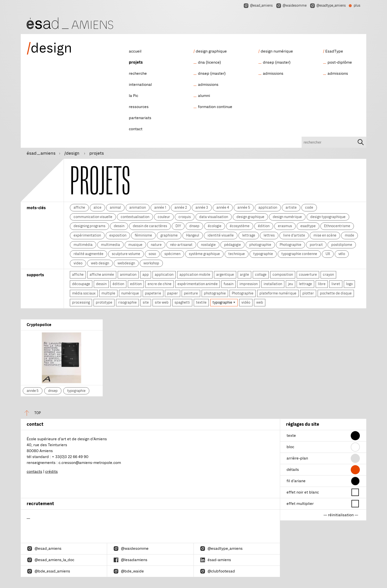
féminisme (143, 235)
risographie (127, 302)
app (146, 275)
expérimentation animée (198, 284)
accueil (135, 51)
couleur (164, 217)
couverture (308, 275)
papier (173, 293)
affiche (79, 207)
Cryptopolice (39, 325)
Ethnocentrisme (337, 226)
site (146, 302)
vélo (342, 254)
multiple (108, 293)
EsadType (334, 51)
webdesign (126, 263)
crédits (51, 472)
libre (322, 284)
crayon (328, 275)
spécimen (172, 254)
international (140, 85)
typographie (263, 254)
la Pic (134, 96)
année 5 (244, 207)
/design (72, 153)
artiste (291, 207)
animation (138, 207)
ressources (139, 107)
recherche (138, 73)
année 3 (202, 207)
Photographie (290, 245)
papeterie (153, 293)
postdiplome (342, 245)
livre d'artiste (294, 235)
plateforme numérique (278, 293)
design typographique (328, 217)
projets (136, 62)
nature (156, 245)
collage (261, 275)
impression (249, 284)
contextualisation (135, 217)
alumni (204, 96)
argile (244, 275)
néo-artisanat (181, 245)
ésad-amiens (215, 560)
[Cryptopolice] (62, 358)
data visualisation (214, 217)
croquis (185, 217)
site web (162, 302)
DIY (178, 226)
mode (349, 235)
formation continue (215, 107)
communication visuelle (93, 217)
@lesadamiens (130, 560)
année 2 (181, 207)
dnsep (194, 226)
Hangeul (193, 235)
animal (115, 207)
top (31, 413)
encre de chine (160, 284)
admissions (208, 85)
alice (97, 207)
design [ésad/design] (49, 48)
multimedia (110, 245)
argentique (225, 275)
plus (355, 6)
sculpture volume (126, 254)
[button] (355, 436)
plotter (308, 293)
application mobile (195, 275)
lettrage (249, 235)
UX (328, 254)
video (78, 263)
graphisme (169, 235)
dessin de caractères (150, 226)
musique (135, 245)
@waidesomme (291, 6)
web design (100, 263)
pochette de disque (336, 293)
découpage (81, 284)
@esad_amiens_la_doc (50, 560)
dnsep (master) (212, 73)
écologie (215, 226)
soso (152, 254)
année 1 (160, 207)
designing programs (89, 226)
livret (336, 284)
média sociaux (84, 293)
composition (283, 275)
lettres (269, 235)
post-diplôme (340, 62)
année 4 (223, 207)
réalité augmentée (88, 254)
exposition (118, 235)
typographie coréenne (299, 254)
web (260, 302)
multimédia (83, 245)
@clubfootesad (217, 571)
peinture (191, 293)
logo (349, 284)
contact (136, 129)
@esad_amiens (258, 6)
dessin (119, 226)
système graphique (204, 254)
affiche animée (102, 275)
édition (264, 226)
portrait (316, 245)
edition (136, 284)
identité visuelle (221, 235)
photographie (260, 245)
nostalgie (208, 245)
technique (237, 254)
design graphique (211, 51)
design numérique (277, 51)
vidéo (246, 302)
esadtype (308, 226)
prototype (104, 302)
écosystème (240, 226)
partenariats (140, 118)
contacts (34, 472)
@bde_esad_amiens (48, 571)
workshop (151, 263)
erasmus (285, 226)
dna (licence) (209, 62)
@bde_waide (128, 571)
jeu (290, 284)
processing (81, 302)
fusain (229, 284)
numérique (130, 293)
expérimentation (87, 235)
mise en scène (325, 235)
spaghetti (182, 302)
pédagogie (232, 245)
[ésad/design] (70, 23)
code (309, 207)
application (268, 207)
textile (201, 302)
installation (273, 284)
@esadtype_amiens (328, 6)
